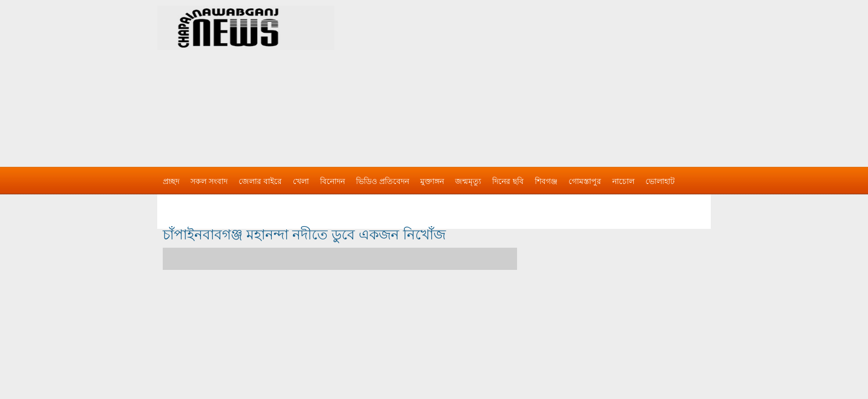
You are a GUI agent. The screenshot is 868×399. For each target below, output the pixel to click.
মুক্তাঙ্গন (432, 181)
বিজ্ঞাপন (176, 203)
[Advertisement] (550, 78)
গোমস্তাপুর (585, 181)
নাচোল (623, 181)
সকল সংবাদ (209, 181)
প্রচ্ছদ (171, 181)
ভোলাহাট (660, 181)
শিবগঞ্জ (546, 181)
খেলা (301, 181)
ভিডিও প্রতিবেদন (383, 181)
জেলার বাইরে (260, 181)
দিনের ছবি (508, 181)
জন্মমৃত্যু (468, 181)
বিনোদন (332, 181)
